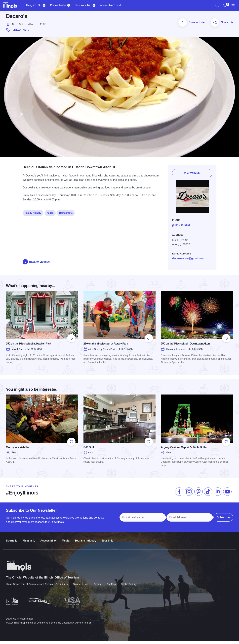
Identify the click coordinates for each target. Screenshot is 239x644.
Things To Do (34, 5)
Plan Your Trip (83, 5)
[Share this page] (215, 25)
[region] (217, 5)
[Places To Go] (69, 5)
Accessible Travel (110, 5)
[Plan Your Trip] (94, 5)
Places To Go (58, 5)
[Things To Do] (44, 5)
